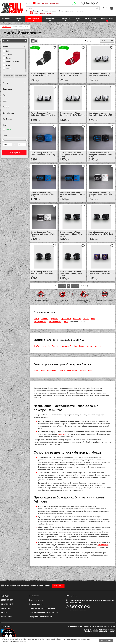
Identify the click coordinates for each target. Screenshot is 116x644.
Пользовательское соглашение (42, 608)
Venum (98, 346)
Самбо (62, 371)
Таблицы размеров (49, 11)
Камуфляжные (40, 322)
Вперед (85, 286)
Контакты (80, 11)
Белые (36, 319)
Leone (82, 346)
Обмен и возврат (36, 604)
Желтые (45, 319)
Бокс (43, 371)
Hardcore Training (69, 346)
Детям (77, 19)
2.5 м (66, 322)
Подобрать (14, 153)
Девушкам (65, 19)
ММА (36, 371)
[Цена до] (22, 144)
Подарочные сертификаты (44, 13)
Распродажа (107, 19)
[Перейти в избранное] (105, 9)
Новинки (6, 19)
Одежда (19, 19)
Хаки (93, 319)
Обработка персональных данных (44, 612)
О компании (34, 596)
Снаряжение (50, 19)
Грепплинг (52, 371)
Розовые (77, 319)
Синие (86, 319)
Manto (90, 346)
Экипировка (33, 19)
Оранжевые (66, 319)
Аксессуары (90, 19)
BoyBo (37, 346)
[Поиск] (97, 8)
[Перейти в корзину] (111, 9)
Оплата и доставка (66, 11)
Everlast (55, 346)
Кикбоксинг (72, 371)
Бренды (36, 11)
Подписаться (58, 586)
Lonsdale (46, 346)
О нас (28, 11)
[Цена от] (7, 144)
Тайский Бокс (86, 371)
